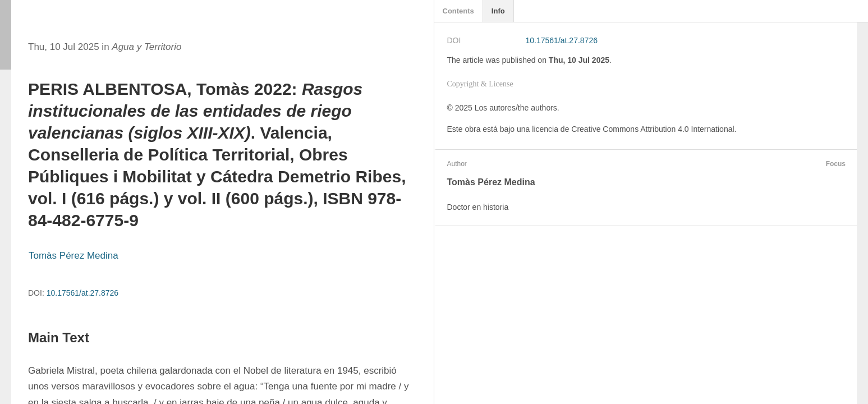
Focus (834, 164)
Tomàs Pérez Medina (74, 256)
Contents (458, 11)
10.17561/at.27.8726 (82, 293)
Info (498, 11)
